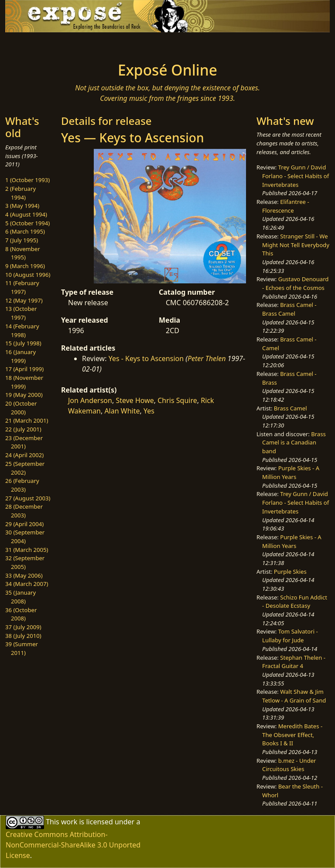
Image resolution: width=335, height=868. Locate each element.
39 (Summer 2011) (22, 648)
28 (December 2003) (24, 511)
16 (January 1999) (21, 356)
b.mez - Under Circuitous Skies (289, 765)
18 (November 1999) (24, 382)
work (69, 822)
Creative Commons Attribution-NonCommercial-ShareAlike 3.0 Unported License (73, 845)
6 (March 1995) (25, 231)
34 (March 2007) (27, 584)
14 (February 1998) (22, 331)
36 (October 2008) (21, 614)
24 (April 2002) (24, 455)
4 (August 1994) (26, 214)
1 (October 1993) (27, 180)
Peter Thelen (207, 358)
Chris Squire (177, 400)
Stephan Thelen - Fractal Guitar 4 (294, 662)
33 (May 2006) (24, 575)
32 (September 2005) (25, 562)
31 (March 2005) (27, 550)
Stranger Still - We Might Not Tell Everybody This (296, 245)
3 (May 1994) (22, 206)
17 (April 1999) (24, 369)
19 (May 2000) (24, 395)
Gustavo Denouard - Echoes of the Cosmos (295, 283)
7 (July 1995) (22, 240)
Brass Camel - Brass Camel (289, 309)
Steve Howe (135, 400)
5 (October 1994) (27, 223)
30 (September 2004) (25, 537)
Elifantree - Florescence (286, 206)
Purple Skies (290, 572)
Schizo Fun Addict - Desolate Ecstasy (295, 602)
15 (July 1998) (23, 343)
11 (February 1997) (22, 287)
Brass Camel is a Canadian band (294, 443)
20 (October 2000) (21, 408)
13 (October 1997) (21, 313)
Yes (149, 411)
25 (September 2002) (25, 468)
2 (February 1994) (21, 193)
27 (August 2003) (28, 498)
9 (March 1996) (25, 266)
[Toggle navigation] (33, 45)
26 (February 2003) (22, 485)
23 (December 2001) (24, 442)
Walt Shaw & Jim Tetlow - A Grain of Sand (294, 696)
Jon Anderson (90, 400)
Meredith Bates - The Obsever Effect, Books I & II (292, 735)
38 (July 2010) (23, 636)
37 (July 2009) (23, 627)
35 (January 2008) (21, 597)
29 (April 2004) (24, 524)
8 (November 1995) (23, 253)
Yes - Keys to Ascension (146, 358)
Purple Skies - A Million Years (291, 472)
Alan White (122, 411)
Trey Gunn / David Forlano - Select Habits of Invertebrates (296, 176)
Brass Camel (291, 408)
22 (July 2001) (23, 429)
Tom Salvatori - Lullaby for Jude (290, 636)
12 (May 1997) (24, 300)
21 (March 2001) (27, 420)
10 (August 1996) (28, 275)
